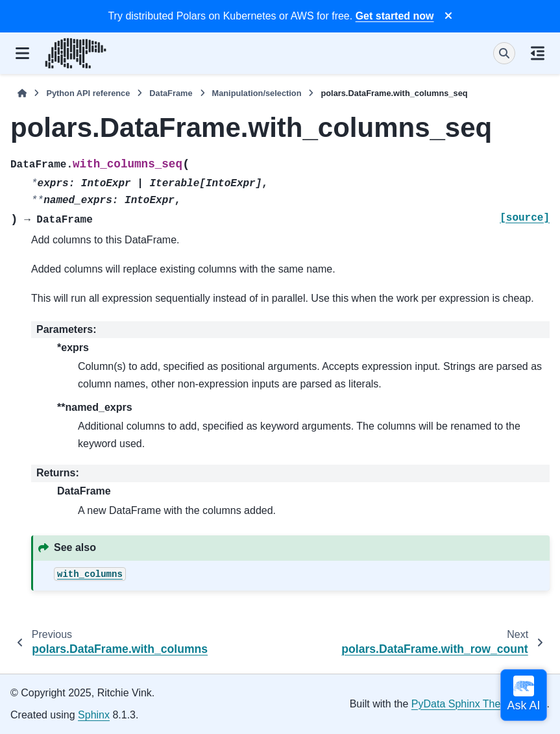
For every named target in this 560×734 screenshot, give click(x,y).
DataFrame (171, 93)
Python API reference (88, 93)
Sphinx (94, 715)
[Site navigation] (22, 53)
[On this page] (538, 53)
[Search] (504, 53)
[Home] (22, 93)
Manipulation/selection (257, 93)
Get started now (395, 16)
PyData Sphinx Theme (463, 704)
